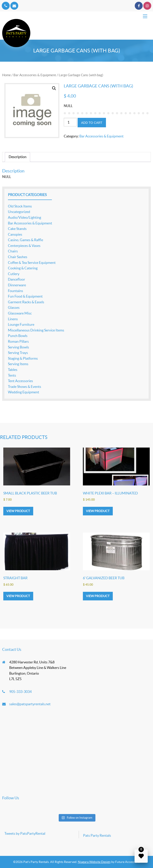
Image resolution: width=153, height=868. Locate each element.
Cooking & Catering (23, 268)
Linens (13, 319)
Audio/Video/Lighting (25, 217)
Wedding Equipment (24, 392)
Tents (12, 375)
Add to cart (92, 123)
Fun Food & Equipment (25, 296)
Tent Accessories (20, 381)
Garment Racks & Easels (26, 302)
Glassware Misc (20, 313)
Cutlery (14, 274)
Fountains (15, 291)
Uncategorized (19, 212)
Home (6, 75)
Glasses (14, 307)
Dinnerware (17, 285)
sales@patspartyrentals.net (30, 704)
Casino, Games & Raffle (25, 240)
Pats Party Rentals (97, 835)
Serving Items (18, 364)
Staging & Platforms (23, 358)
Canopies (15, 234)
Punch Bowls (18, 336)
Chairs (13, 251)
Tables (13, 370)
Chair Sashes (18, 257)
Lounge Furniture (21, 324)
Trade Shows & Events (25, 387)
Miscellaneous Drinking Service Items (36, 330)
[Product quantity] (70, 122)
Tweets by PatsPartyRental (25, 833)
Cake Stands (17, 229)
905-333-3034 (20, 692)
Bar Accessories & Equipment (35, 75)
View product (18, 511)
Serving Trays (18, 353)
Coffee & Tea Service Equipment (32, 263)
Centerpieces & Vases (24, 246)
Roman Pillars (18, 341)
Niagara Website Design (94, 862)
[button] (54, 88)
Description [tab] (17, 157)
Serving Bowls (18, 347)
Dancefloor (16, 279)
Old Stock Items (20, 206)
